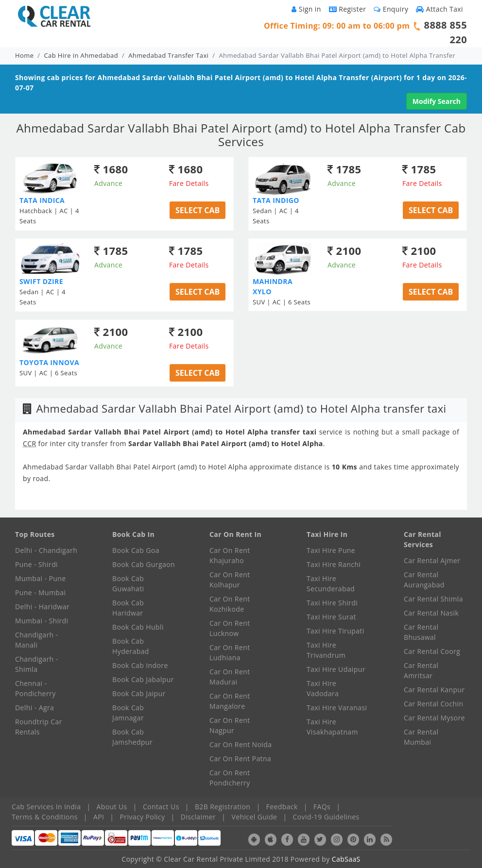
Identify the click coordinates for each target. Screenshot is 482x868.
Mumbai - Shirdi (42, 621)
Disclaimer (198, 817)
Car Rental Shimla (433, 599)
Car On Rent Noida (241, 744)
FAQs (322, 807)
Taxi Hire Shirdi (332, 603)
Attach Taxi (439, 9)
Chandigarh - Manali (37, 640)
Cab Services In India (46, 807)
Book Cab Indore (140, 665)
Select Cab (198, 210)
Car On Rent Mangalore (230, 701)
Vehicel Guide (254, 817)
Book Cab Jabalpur (143, 679)
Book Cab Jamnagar (128, 713)
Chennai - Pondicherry (35, 688)
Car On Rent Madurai (230, 677)
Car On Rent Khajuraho (230, 555)
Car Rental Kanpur (434, 690)
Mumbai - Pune (40, 578)
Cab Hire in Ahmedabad (81, 55)
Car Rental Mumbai (421, 737)
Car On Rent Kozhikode (230, 604)
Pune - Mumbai (40, 593)
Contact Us (161, 807)
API (99, 817)
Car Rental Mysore (434, 718)
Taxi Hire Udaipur (336, 669)
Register (348, 9)
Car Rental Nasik (431, 613)
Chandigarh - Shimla (37, 664)
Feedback (282, 807)
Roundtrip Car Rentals (39, 727)
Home (24, 55)
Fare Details (189, 183)
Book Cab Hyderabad (131, 646)
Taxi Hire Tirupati (336, 631)
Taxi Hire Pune (331, 550)
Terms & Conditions (45, 817)
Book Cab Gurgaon (144, 564)
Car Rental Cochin (433, 704)
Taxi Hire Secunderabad (331, 584)
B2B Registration (223, 807)
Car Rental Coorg (432, 651)
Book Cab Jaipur (139, 693)
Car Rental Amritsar (421, 670)
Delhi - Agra (34, 708)
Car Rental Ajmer (432, 560)
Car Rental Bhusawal (421, 632)
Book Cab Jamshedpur (132, 737)
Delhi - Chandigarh (46, 550)
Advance (108, 183)
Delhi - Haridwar (42, 607)
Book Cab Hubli (138, 627)
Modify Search (437, 101)
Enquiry (391, 9)
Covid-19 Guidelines (326, 817)
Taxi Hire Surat (331, 617)
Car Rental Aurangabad (424, 580)
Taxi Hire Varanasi (337, 708)
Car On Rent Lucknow (230, 628)
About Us (112, 807)
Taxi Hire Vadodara (323, 688)
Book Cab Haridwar (128, 608)
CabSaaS (346, 859)
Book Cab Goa (136, 550)
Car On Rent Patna (240, 759)
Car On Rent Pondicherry (230, 778)
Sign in (306, 9)
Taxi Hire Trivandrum (326, 650)
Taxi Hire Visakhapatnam (332, 727)
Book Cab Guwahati (128, 584)
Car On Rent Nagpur (230, 725)
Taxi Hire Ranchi (334, 564)
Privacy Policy (143, 817)
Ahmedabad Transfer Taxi (168, 55)
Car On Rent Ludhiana (230, 652)
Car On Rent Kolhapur (230, 580)
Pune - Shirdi (36, 564)
